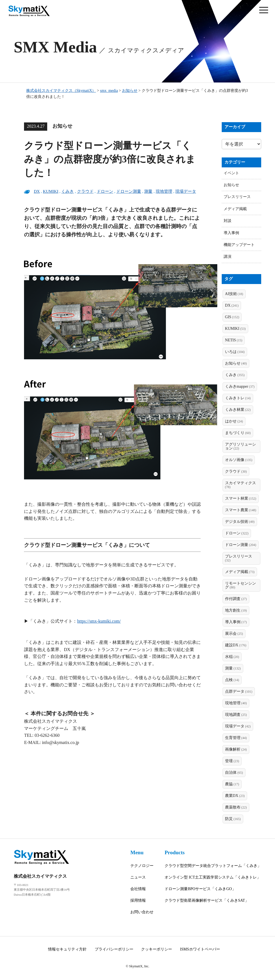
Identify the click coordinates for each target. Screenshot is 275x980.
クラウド (85, 191)
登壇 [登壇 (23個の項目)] (232, 761)
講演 (228, 257)
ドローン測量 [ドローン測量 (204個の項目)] (241, 545)
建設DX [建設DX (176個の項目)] (236, 645)
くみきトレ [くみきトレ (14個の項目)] (238, 398)
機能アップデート (239, 245)
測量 (148, 191)
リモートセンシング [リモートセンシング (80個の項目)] (240, 585)
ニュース (138, 877)
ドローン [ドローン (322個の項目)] (237, 533)
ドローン (105, 191)
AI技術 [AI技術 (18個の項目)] (234, 294)
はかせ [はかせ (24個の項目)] (234, 421)
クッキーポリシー (157, 949)
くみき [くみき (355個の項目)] (235, 375)
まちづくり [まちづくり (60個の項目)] (238, 433)
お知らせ (231, 185)
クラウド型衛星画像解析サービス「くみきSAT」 (207, 900)
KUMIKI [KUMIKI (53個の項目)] (235, 329)
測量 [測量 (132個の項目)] (233, 668)
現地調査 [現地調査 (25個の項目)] (236, 715)
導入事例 (231, 233)
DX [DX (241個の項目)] (232, 305)
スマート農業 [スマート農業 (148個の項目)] (241, 510)
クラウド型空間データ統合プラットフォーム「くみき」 (213, 866)
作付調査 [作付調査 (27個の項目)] (236, 599)
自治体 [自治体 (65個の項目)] (234, 773)
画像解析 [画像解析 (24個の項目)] (236, 749)
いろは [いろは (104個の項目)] (235, 352)
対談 (228, 221)
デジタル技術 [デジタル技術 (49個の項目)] (240, 522)
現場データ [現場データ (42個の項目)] (238, 726)
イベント (231, 173)
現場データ (186, 191)
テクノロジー (142, 866)
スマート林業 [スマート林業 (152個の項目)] (241, 498)
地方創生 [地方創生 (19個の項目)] (236, 610)
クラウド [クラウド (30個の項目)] (236, 471)
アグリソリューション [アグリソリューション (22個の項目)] (240, 446)
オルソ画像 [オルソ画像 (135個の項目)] (239, 460)
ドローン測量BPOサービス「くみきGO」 (200, 889)
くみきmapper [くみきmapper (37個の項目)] (240, 386)
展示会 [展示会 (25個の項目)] (234, 634)
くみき (68, 191)
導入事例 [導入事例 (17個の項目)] (236, 622)
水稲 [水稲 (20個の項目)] (232, 657)
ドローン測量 (129, 191)
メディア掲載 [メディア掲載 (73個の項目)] (240, 572)
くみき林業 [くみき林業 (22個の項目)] (238, 410)
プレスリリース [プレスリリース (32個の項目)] (239, 558)
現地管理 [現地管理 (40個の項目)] (236, 703)
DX (37, 191)
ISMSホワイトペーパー (200, 949)
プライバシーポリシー (114, 949)
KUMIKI (51, 191)
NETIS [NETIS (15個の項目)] (234, 340)
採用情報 (138, 900)
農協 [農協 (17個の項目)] (232, 784)
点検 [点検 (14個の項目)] (232, 680)
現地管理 (164, 191)
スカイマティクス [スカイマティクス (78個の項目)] (240, 485)
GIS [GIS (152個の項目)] (232, 317)
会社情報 (138, 889)
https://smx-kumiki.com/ (99, 621)
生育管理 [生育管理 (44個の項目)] (236, 738)
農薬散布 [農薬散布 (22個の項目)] (236, 807)
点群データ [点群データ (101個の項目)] (239, 691)
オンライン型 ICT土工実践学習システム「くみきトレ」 (213, 877)
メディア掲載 (235, 209)
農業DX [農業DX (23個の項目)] (235, 796)
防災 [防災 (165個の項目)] (233, 819)
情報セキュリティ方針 (67, 949)
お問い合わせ (142, 912)
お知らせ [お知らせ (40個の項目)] (236, 363)
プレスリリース (237, 197)
